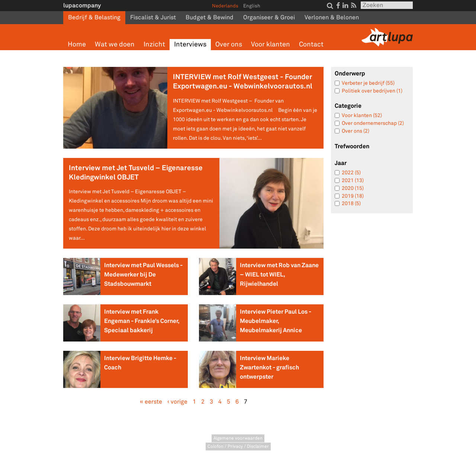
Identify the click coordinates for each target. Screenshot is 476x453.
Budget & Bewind (210, 17)
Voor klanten (271, 44)
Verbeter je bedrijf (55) (368, 83)
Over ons (229, 44)
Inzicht (154, 44)
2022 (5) (351, 173)
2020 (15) (353, 188)
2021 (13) (353, 180)
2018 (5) (351, 203)
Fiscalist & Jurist (153, 17)
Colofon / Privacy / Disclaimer (238, 446)
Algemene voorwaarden (238, 438)
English (252, 6)
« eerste (151, 402)
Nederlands (225, 6)
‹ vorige (177, 402)
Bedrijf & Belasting (94, 17)
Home (77, 44)
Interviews (190, 44)
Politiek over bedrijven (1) (372, 91)
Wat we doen (115, 44)
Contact (311, 44)
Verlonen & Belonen (332, 17)
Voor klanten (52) (362, 115)
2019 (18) (353, 196)
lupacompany (82, 5)
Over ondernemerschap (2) (373, 123)
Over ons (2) (356, 131)
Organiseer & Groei (269, 17)
